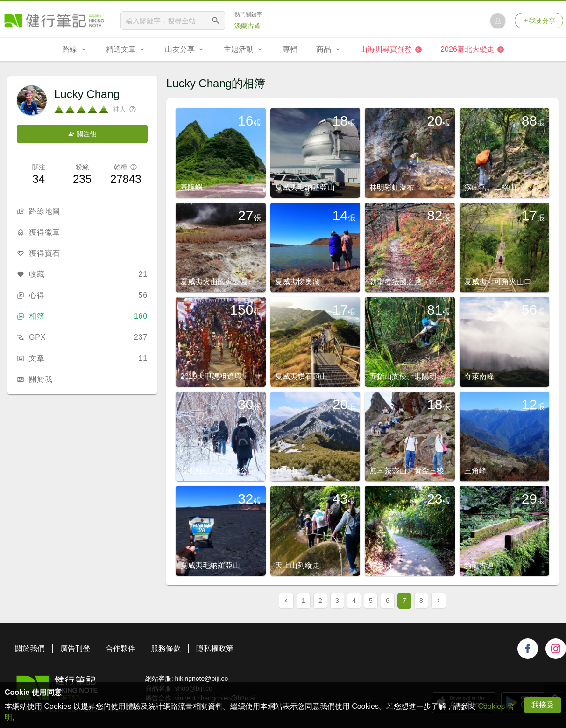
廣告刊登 (75, 648)
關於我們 (30, 648)
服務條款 (166, 648)
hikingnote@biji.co (201, 679)
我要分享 (539, 21)
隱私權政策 (215, 648)
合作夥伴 (120, 648)
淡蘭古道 (248, 26)
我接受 (543, 705)
